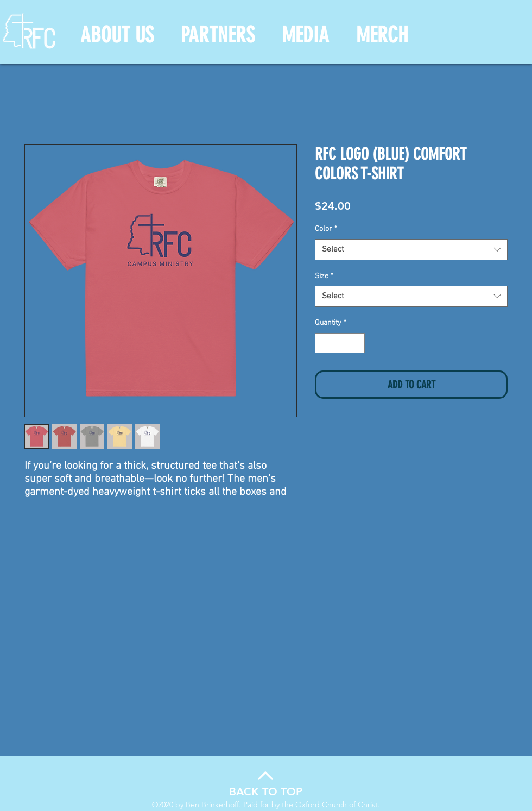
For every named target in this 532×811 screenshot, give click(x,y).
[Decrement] (323, 343)
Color (326, 229)
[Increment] (356, 343)
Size (324, 276)
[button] (117, 35)
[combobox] (411, 250)
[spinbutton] (340, 343)
